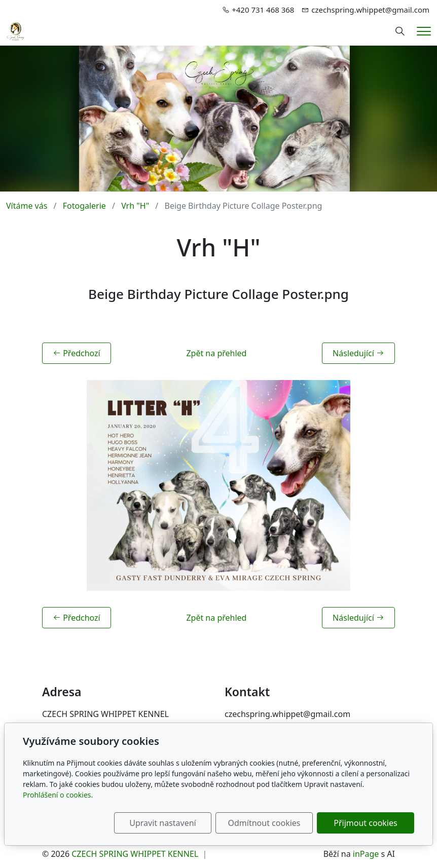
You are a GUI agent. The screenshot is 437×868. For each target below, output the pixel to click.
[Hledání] (400, 31)
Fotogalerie (84, 206)
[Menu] (424, 31)
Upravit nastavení (162, 823)
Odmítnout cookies (264, 823)
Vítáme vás (27, 206)
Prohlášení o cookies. (58, 795)
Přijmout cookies (365, 823)
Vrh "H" (135, 206)
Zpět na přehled (216, 353)
